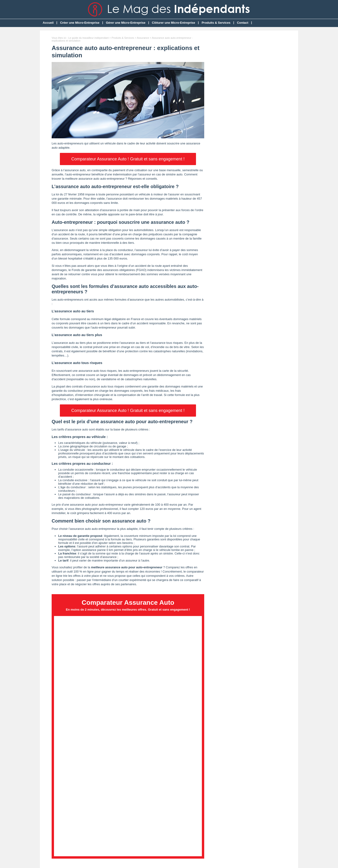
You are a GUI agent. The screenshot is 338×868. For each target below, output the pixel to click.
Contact (242, 23)
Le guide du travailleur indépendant (88, 38)
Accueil (48, 23)
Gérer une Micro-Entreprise (126, 23)
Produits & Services (216, 23)
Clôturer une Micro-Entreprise (173, 23)
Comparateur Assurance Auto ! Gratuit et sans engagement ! (128, 159)
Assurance (143, 38)
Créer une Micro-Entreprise (80, 23)
